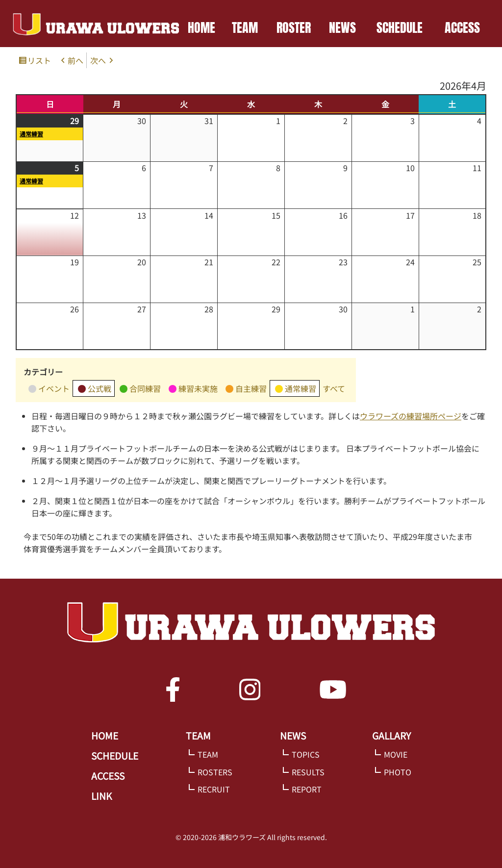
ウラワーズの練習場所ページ (411, 416)
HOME (201, 27)
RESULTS (308, 772)
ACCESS (462, 27)
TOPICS (306, 754)
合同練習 (140, 389)
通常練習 (31, 134)
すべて (334, 388)
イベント (49, 389)
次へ (98, 60)
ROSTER (294, 27)
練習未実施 (193, 389)
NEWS (342, 27)
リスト (41, 61)
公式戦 (95, 390)
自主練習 (246, 389)
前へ (75, 60)
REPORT (307, 789)
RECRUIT (214, 789)
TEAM (245, 27)
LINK (101, 796)
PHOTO (398, 772)
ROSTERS (215, 772)
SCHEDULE (400, 27)
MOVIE (396, 754)
